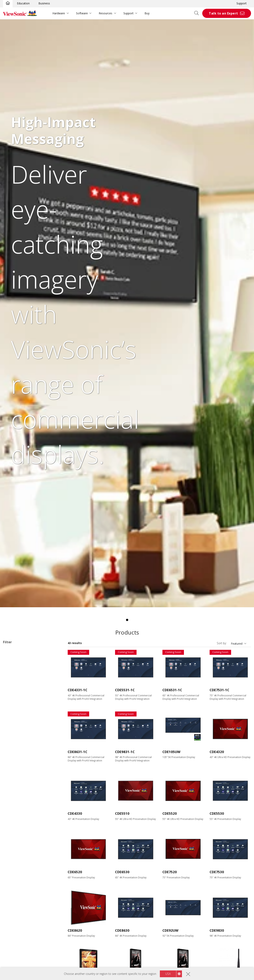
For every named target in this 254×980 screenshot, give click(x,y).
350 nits (14, 800)
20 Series (21, 666)
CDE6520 (75, 872)
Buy (147, 13)
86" (11, 741)
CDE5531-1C (125, 690)
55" (11, 725)
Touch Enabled (19, 901)
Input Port (14, 827)
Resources (106, 13)
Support (242, 3)
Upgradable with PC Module (27, 906)
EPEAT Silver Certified (23, 938)
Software (82, 13)
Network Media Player (24, 693)
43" (11, 720)
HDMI (13, 832)
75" (11, 736)
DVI (12, 842)
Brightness (14, 795)
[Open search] (198, 13)
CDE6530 (122, 872)
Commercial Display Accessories (30, 704)
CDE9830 (217, 930)
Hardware (59, 13)
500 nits (14, 816)
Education (23, 3)
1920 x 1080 (17, 773)
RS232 (13, 885)
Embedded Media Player (25, 912)
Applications (16, 650)
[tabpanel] (127, 313)
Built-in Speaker (19, 917)
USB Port (15, 853)
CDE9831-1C (125, 752)
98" (11, 752)
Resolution (14, 768)
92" (11, 746)
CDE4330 (75, 813)
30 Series (21, 671)
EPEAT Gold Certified (23, 944)
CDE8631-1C (78, 752)
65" (11, 730)
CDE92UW (170, 930)
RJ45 (12, 880)
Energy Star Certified (22, 933)
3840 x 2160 (17, 778)
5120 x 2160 (17, 784)
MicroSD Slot (18, 858)
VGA (12, 837)
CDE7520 (170, 872)
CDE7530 (217, 872)
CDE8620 (75, 930)
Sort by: (222, 643)
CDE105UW (171, 752)
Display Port (17, 848)
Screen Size (15, 714)
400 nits (14, 805)
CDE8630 (122, 930)
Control (12, 874)
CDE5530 (217, 813)
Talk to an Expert (223, 13)
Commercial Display (22, 655)
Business (44, 3)
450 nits (14, 810)
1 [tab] (127, 620)
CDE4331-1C (78, 690)
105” (12, 757)
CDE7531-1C (219, 690)
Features (13, 896)
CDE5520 (170, 813)
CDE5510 (122, 813)
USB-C (13, 864)
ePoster (14, 688)
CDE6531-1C (172, 690)
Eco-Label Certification (23, 928)
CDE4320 (217, 752)
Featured (237, 644)
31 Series (21, 677)
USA (168, 974)
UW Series (22, 682)
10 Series (21, 661)
